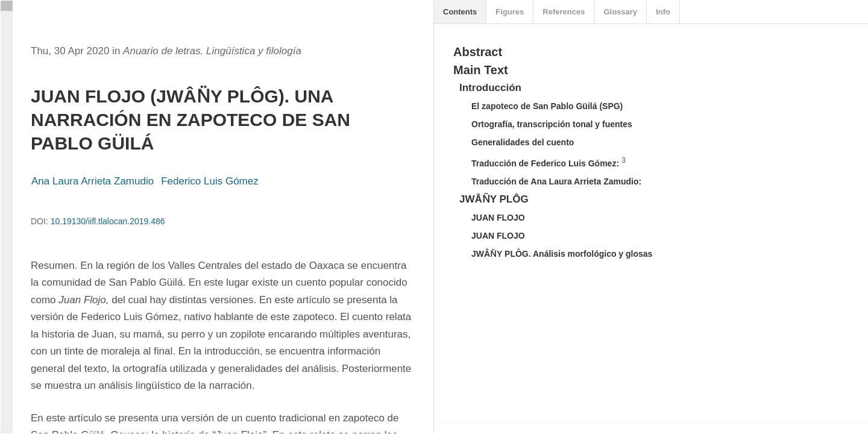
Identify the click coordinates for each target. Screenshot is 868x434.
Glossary (620, 12)
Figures (510, 12)
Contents (460, 12)
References (564, 12)
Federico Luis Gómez (210, 181)
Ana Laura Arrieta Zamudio (93, 181)
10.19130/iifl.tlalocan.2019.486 (108, 221)
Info (663, 12)
